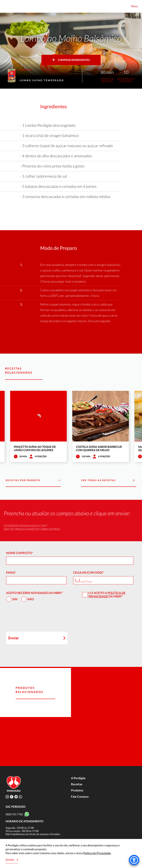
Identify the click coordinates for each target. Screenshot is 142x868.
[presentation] (34, 618)
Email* (11, 573)
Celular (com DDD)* (89, 573)
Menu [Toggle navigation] (134, 6)
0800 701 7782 (14, 814)
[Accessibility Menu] (134, 860)
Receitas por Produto (33, 480)
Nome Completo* (20, 553)
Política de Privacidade (107, 595)
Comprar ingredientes (71, 60)
